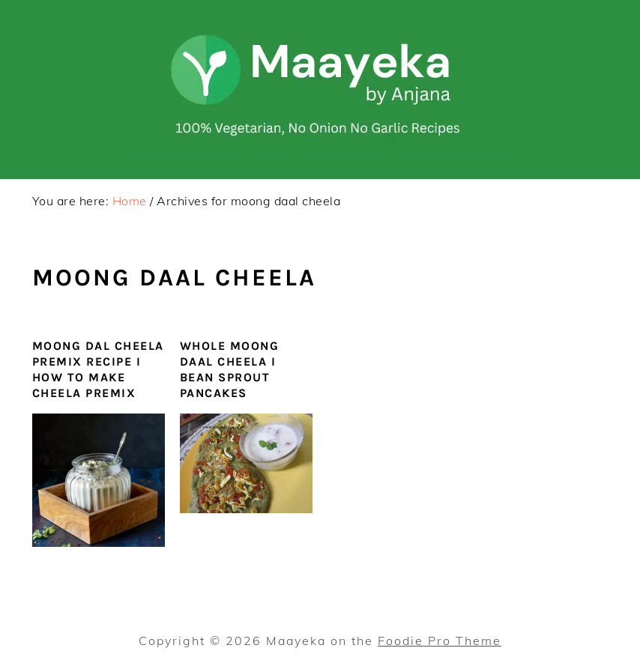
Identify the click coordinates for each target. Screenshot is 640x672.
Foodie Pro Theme (440, 641)
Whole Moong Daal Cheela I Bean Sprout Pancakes (230, 369)
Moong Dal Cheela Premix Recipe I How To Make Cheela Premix (98, 369)
